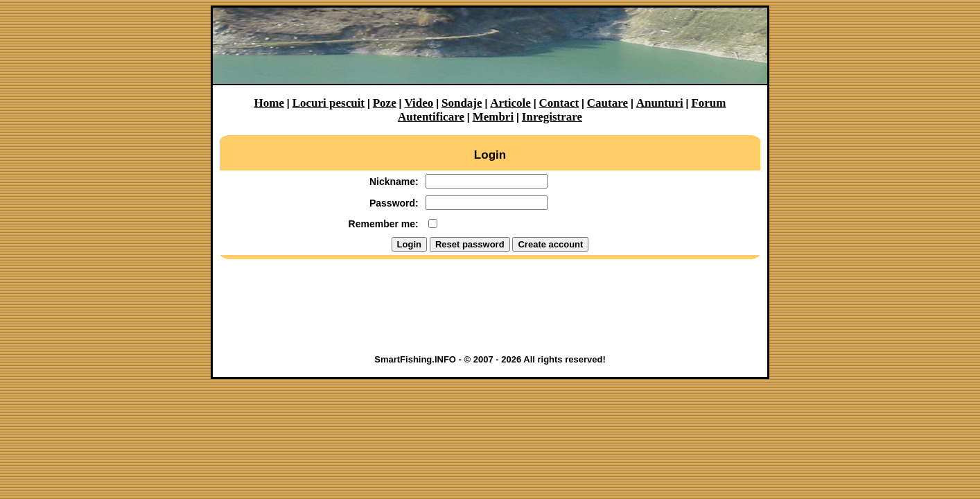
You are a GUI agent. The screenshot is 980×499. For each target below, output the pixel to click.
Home (269, 103)
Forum (708, 103)
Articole (510, 103)
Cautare (607, 103)
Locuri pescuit (329, 103)
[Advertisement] (490, 311)
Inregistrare (552, 117)
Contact (559, 103)
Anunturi (660, 103)
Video (419, 103)
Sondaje (462, 103)
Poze (385, 103)
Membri (493, 117)
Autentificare (431, 117)
